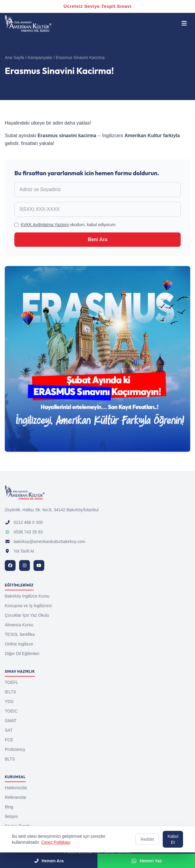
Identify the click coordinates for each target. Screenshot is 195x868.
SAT (9, 730)
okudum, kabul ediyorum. (69, 225)
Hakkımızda (16, 788)
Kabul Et (173, 839)
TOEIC (11, 711)
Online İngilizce (19, 644)
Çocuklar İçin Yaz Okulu (27, 615)
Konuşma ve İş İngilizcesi (28, 606)
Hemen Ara (49, 861)
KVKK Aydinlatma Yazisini (45, 225)
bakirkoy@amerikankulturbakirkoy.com (45, 542)
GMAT (11, 721)
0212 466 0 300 (24, 522)
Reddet (147, 839)
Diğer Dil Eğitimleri (22, 654)
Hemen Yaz (146, 861)
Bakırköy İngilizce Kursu (27, 596)
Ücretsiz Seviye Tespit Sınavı (97, 6)
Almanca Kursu (19, 625)
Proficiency (15, 749)
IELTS (10, 692)
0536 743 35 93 (24, 532)
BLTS (10, 759)
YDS (9, 701)
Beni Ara (97, 239)
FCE (9, 740)
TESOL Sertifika (20, 634)
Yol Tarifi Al (19, 551)
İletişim (11, 816)
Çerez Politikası (56, 842)
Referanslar (16, 797)
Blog (9, 807)
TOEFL (12, 682)
